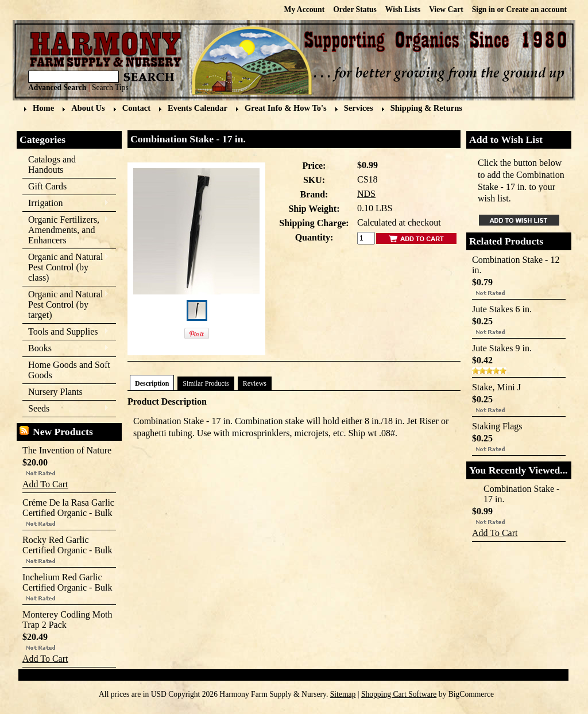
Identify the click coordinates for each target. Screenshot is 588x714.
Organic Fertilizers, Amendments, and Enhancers (66, 230)
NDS (366, 194)
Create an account (537, 9)
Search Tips (110, 88)
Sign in (483, 9)
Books (66, 349)
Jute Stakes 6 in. (502, 309)
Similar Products (206, 383)
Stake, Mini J (496, 387)
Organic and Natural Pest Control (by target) (66, 304)
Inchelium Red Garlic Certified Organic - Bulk (67, 582)
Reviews (255, 383)
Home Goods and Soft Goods (66, 370)
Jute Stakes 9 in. (502, 348)
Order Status (355, 9)
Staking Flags (497, 426)
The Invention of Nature (67, 450)
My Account (305, 9)
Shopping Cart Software (399, 694)
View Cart (446, 9)
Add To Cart (45, 484)
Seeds (66, 409)
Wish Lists (403, 9)
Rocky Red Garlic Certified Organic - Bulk (67, 545)
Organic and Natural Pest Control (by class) (66, 267)
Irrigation (66, 203)
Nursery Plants (55, 392)
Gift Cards (47, 186)
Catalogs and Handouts (52, 164)
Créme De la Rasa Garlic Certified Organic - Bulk (68, 508)
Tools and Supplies (66, 332)
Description (152, 383)
